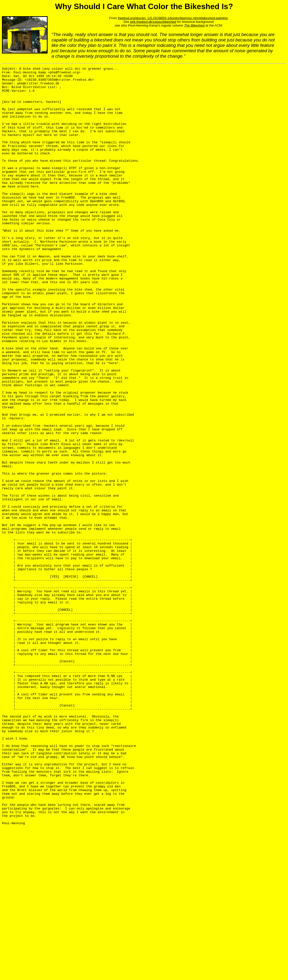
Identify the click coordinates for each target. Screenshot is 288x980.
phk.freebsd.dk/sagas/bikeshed (153, 22)
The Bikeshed (194, 25)
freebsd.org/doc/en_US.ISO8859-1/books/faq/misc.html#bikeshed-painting (173, 18)
